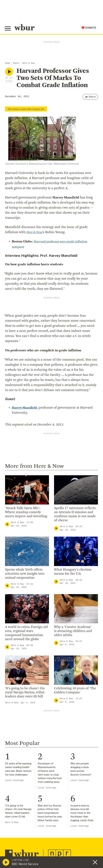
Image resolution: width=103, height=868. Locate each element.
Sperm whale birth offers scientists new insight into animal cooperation (25, 574)
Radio (16, 63)
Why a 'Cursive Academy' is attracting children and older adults (73, 631)
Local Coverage (14, 780)
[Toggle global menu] (8, 29)
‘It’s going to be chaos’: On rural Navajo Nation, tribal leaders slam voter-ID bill (25, 693)
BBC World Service (25, 864)
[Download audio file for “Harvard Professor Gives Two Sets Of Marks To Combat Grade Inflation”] (7, 78)
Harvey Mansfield (25, 408)
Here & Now (29, 63)
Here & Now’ (35, 232)
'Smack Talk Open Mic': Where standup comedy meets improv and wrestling (26, 512)
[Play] (7, 524)
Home (8, 63)
